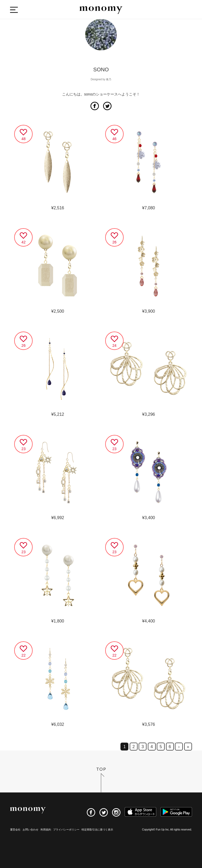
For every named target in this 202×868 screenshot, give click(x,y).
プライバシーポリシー (66, 830)
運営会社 (15, 830)
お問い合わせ (31, 830)
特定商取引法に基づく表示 (97, 830)
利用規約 (46, 830)
